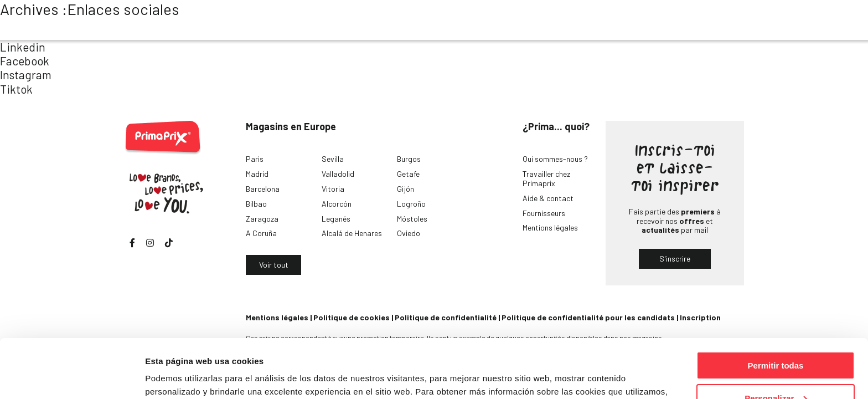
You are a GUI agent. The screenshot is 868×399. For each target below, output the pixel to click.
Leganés (336, 219)
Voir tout (274, 265)
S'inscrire (675, 259)
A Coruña (261, 233)
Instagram (26, 75)
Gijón (405, 189)
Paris (255, 159)
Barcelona (263, 189)
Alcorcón (337, 204)
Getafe (408, 174)
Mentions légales (550, 227)
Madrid (257, 174)
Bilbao (256, 204)
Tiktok (16, 89)
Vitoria (333, 189)
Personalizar (776, 339)
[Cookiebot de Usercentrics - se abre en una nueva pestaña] (72, 377)
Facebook (25, 61)
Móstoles (412, 219)
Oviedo (409, 233)
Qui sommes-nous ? (555, 159)
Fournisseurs (544, 213)
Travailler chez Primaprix (546, 178)
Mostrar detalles (177, 377)
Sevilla (333, 159)
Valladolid (338, 174)
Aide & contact (548, 198)
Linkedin (23, 47)
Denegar (776, 372)
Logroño (411, 204)
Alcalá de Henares (352, 233)
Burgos (409, 159)
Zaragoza (262, 219)
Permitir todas (776, 307)
